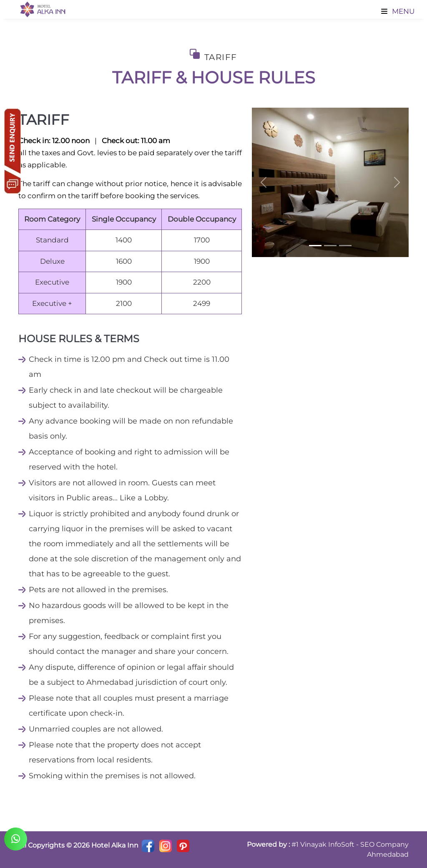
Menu (398, 11)
